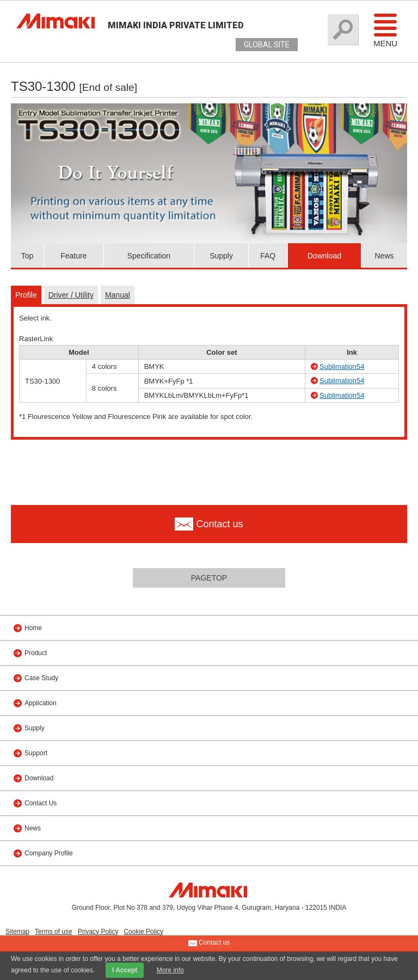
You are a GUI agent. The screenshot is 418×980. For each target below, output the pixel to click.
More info (170, 970)
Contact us (209, 943)
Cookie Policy (143, 932)
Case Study (41, 678)
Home (33, 628)
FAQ (268, 256)
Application (41, 703)
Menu (385, 30)
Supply (221, 256)
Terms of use (54, 932)
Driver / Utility (71, 295)
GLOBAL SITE (267, 45)
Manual (118, 295)
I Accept (125, 970)
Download (324, 256)
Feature (73, 256)
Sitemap (17, 932)
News (384, 256)
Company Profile (49, 853)
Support (36, 753)
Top (27, 256)
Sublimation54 (342, 366)
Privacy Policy (98, 932)
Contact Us (41, 803)
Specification (149, 256)
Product (36, 653)
